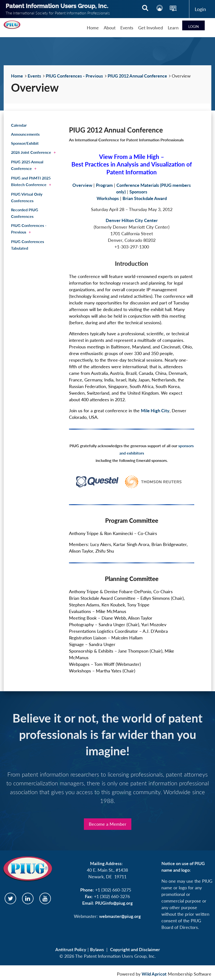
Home (17, 76)
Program (104, 185)
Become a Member (108, 824)
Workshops (108, 198)
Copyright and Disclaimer (135, 949)
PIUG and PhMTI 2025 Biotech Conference (31, 181)
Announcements (25, 134)
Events (34, 76)
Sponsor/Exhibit (25, 143)
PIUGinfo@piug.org (114, 903)
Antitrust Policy (71, 949)
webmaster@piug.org (120, 916)
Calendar (19, 125)
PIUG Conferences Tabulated (28, 245)
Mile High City (155, 411)
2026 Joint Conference (31, 152)
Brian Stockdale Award (145, 198)
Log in (200, 9)
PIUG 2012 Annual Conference (137, 76)
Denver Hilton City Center (132, 220)
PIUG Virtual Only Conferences (27, 197)
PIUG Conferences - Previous (74, 76)
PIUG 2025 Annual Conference (27, 165)
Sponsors (138, 192)
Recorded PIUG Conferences (25, 213)
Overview (82, 185)
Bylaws (97, 949)
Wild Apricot (154, 974)
